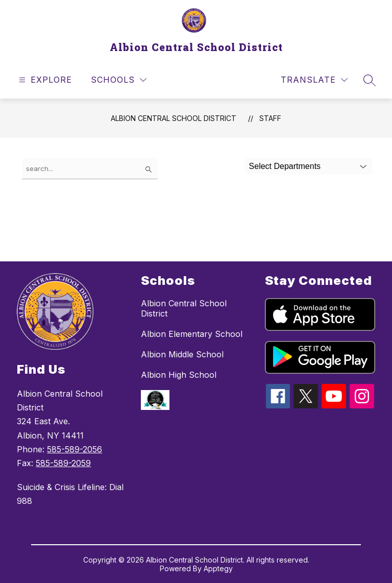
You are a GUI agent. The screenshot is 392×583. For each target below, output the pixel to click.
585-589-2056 (75, 449)
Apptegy (218, 568)
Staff (270, 118)
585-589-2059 (63, 463)
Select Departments (285, 166)
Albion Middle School (182, 354)
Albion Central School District (174, 118)
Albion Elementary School (192, 334)
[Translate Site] (314, 80)
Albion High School (179, 375)
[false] (90, 169)
